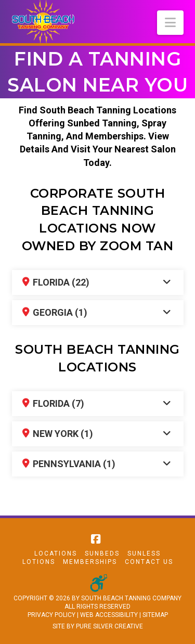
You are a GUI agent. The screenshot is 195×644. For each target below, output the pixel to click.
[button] (170, 23)
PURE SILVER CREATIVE (109, 626)
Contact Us (149, 562)
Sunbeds (102, 553)
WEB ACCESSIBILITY (109, 615)
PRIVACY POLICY (51, 615)
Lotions (39, 562)
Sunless (144, 553)
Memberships (90, 562)
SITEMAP (155, 615)
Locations (56, 553)
